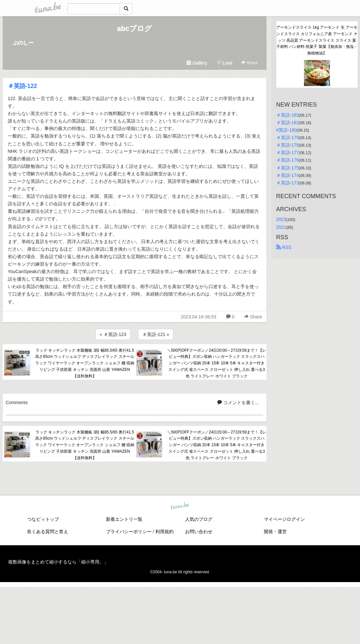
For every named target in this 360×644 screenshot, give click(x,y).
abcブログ (134, 29)
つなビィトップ (43, 519)
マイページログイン (284, 519)
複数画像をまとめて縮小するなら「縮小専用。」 (58, 562)
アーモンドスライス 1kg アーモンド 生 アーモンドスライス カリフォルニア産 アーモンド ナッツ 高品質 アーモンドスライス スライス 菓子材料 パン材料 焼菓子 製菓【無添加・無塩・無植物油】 (317, 40)
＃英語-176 (288, 160)
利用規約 (165, 532)
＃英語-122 (22, 86)
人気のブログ (199, 519)
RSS (284, 247)
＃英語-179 (288, 138)
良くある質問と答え (48, 532)
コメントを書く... (238, 402)
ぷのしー (23, 43)
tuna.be (180, 506)
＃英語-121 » (156, 334)
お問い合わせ (199, 532)
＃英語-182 (288, 123)
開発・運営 (275, 532)
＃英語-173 (288, 183)
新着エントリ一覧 (124, 519)
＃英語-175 (288, 168)
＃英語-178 (288, 145)
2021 (281, 227)
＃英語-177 (288, 153)
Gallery (197, 63)
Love (224, 63)
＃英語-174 (288, 175)
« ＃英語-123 (113, 334)
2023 (281, 219)
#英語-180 (287, 130)
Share (249, 63)
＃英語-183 (288, 115)
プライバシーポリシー (129, 532)
